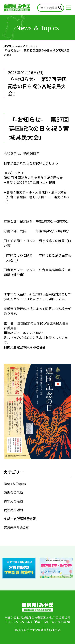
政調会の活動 (13, 492)
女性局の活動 (13, 510)
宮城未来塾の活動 (17, 527)
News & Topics (25, 46)
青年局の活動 (13, 501)
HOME (8, 46)
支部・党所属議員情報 (20, 519)
